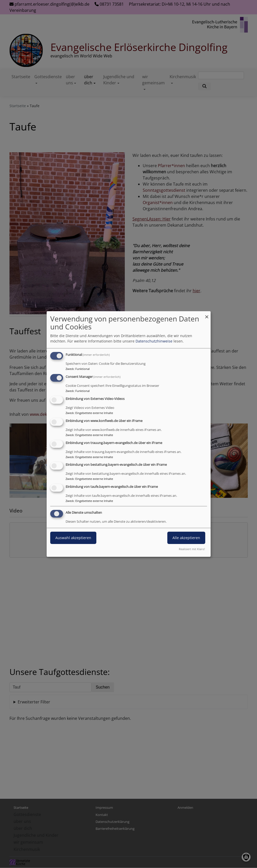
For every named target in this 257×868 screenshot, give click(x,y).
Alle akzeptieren (186, 538)
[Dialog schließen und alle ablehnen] (207, 314)
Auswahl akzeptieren (73, 538)
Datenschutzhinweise (154, 341)
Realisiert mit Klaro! (192, 549)
